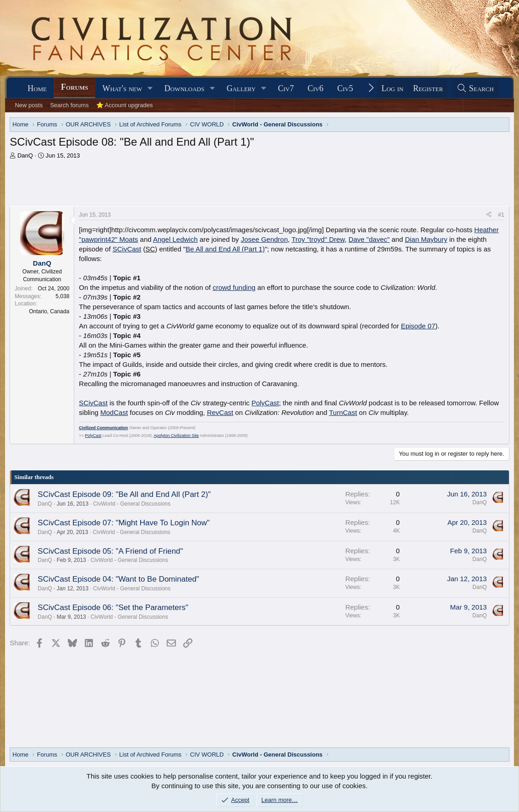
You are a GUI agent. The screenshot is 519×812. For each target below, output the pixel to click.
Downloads (184, 88)
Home (37, 88)
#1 (501, 215)
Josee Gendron (265, 239)
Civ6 (315, 88)
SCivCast (127, 249)
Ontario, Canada (49, 311)
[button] (150, 89)
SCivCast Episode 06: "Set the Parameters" (113, 608)
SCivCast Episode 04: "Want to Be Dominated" (118, 579)
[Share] (489, 215)
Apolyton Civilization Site (176, 436)
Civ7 (286, 88)
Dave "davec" (369, 239)
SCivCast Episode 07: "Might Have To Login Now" (124, 523)
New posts (29, 105)
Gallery (241, 88)
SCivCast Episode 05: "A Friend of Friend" (110, 551)
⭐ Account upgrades (125, 105)
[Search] (475, 89)
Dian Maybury (426, 239)
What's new (122, 88)
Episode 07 (418, 326)
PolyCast (265, 403)
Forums (74, 87)
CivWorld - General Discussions (132, 504)
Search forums (69, 105)
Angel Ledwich (175, 239)
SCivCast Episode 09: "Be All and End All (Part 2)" (124, 494)
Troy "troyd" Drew (318, 239)
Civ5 (345, 88)
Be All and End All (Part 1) (225, 249)
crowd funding (234, 287)
